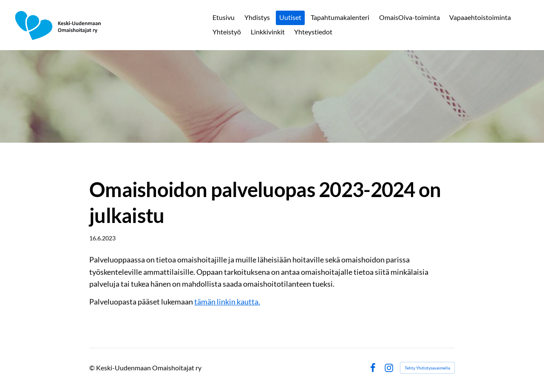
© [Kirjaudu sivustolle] (93, 368)
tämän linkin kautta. (227, 302)
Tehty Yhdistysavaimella (427, 368)
